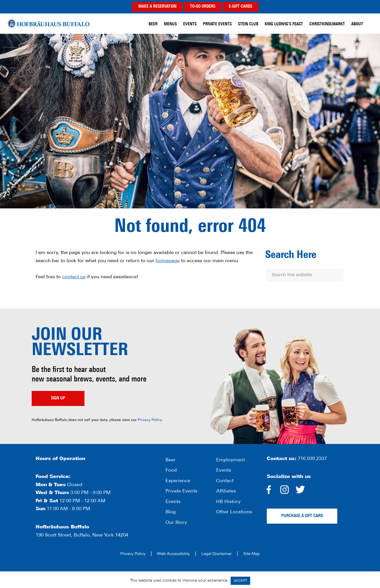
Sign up (58, 398)
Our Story (176, 523)
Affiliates (226, 491)
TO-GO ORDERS (203, 7)
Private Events (181, 491)
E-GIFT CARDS (241, 7)
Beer (171, 460)
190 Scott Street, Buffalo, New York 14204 (82, 535)
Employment (231, 460)
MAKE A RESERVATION (157, 7)
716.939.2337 (312, 459)
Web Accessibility (173, 554)
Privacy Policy (150, 420)
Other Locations (234, 512)
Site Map (251, 554)
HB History (228, 502)
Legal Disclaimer (217, 554)
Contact (225, 481)
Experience (178, 481)
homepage (168, 261)
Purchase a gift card (302, 516)
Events (173, 502)
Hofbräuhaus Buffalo (49, 24)
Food (171, 470)
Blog (171, 512)
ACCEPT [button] (240, 581)
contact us (74, 277)
